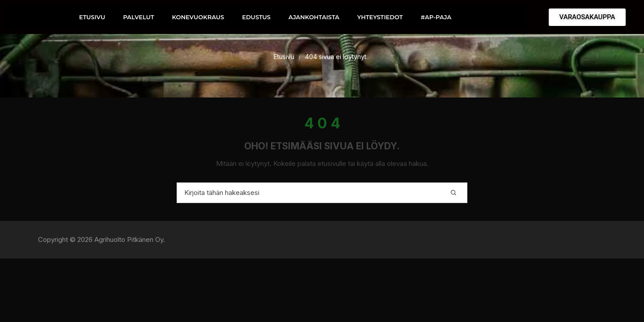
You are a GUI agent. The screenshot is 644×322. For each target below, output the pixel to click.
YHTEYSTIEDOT (380, 17)
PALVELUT (138, 17)
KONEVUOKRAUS (198, 17)
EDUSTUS (256, 17)
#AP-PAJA (436, 17)
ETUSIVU (92, 17)
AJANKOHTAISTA (314, 17)
